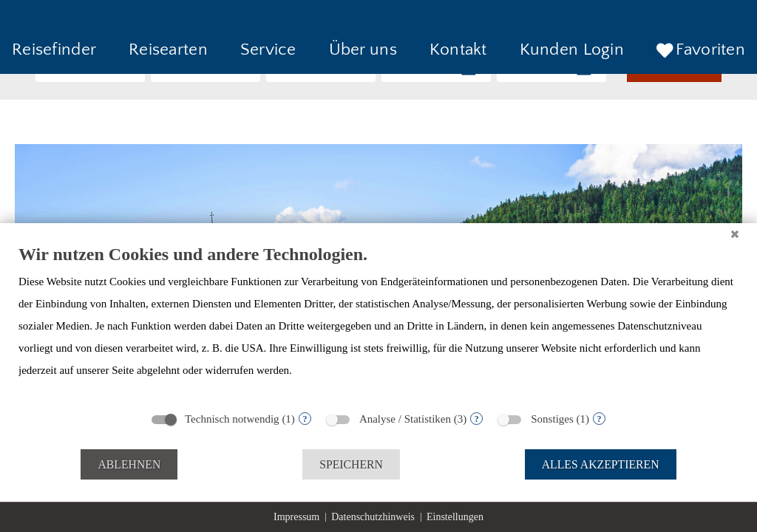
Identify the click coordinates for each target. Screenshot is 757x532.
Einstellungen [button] (455, 517)
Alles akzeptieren (601, 464)
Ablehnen (129, 464)
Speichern (351, 464)
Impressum (296, 517)
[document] (378, 323)
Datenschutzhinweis (373, 517)
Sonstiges (552, 419)
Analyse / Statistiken (405, 419)
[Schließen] (735, 234)
